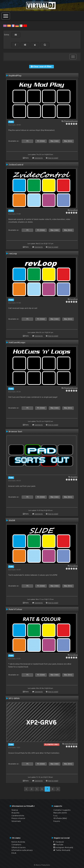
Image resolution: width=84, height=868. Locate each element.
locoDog (74, 210)
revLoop (13, 253)
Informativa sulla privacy (22, 850)
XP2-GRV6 (14, 698)
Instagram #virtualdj (63, 847)
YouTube (58, 845)
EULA (14, 853)
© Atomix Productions (42, 865)
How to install (53, 158)
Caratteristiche (18, 816)
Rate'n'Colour (15, 609)
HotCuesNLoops (17, 342)
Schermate (16, 821)
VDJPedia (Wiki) (60, 818)
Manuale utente (60, 813)
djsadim (74, 477)
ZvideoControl (16, 165)
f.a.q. (56, 816)
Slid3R (12, 520)
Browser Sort (15, 431)
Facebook (59, 842)
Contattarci (16, 845)
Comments (39, 158)
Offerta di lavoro (18, 847)
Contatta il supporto (62, 810)
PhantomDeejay (71, 121)
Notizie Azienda (18, 842)
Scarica (15, 810)
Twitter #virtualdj (62, 850)
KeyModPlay (15, 76)
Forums (57, 821)
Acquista (15, 813)
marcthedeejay (71, 744)
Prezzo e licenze (18, 818)
